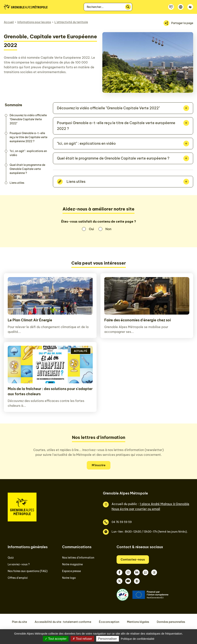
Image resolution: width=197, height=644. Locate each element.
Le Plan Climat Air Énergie (30, 320)
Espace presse (71, 571)
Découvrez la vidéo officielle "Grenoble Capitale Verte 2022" (28, 119)
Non (108, 229)
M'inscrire (99, 465)
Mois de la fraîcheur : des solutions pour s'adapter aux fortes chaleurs (50, 391)
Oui (91, 229)
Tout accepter (56, 639)
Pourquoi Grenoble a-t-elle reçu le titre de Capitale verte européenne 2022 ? (28, 137)
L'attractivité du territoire (71, 22)
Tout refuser (82, 639)
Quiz (11, 558)
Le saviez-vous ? (19, 564)
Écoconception (109, 622)
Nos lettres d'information (78, 558)
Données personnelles (171, 622)
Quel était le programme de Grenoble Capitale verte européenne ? (27, 169)
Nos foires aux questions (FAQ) (28, 571)
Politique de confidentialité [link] (138, 639)
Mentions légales (138, 622)
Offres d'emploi (18, 578)
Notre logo (69, 578)
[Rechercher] (128, 7)
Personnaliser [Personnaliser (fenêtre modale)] (108, 639)
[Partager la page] (178, 23)
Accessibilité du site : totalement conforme (63, 622)
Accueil (9, 22)
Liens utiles (17, 183)
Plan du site (19, 622)
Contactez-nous (133, 559)
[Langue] (181, 7)
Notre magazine (72, 564)
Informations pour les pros (34, 22)
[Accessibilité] (190, 7)
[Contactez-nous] (171, 7)
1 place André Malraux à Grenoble (164, 504)
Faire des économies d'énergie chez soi (138, 320)
